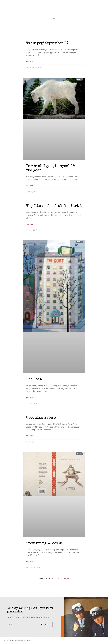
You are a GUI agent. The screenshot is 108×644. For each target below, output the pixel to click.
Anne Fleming (54, 9)
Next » (67, 578)
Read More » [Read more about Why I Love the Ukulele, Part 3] (30, 224)
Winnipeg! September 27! (48, 43)
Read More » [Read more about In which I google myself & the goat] (30, 186)
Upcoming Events (41, 418)
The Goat (34, 379)
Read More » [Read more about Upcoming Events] (30, 436)
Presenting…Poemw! (44, 543)
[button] (54, 18)
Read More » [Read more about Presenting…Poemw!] (30, 561)
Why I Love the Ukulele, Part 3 (54, 206)
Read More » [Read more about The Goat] (30, 398)
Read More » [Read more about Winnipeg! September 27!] (30, 61)
